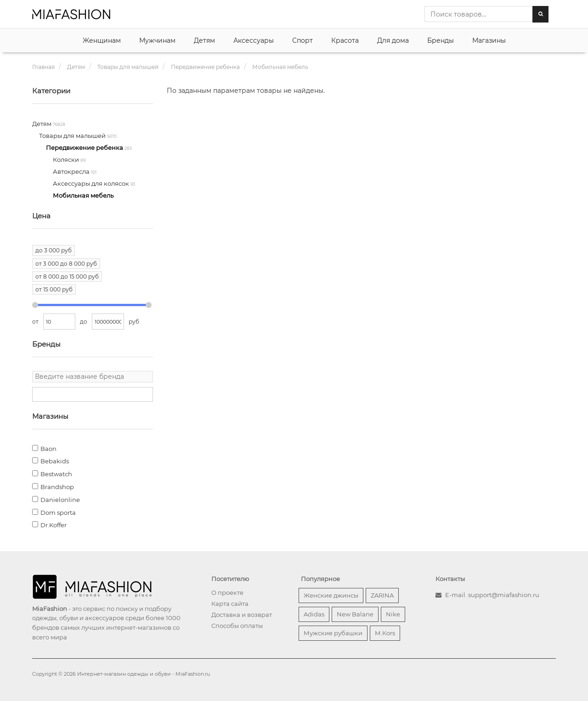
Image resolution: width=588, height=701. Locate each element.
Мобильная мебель (83, 195)
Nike (393, 614)
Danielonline (60, 500)
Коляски (67, 160)
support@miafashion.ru (504, 595)
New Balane (355, 614)
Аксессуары (254, 40)
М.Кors (385, 633)
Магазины (489, 40)
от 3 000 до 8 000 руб (66, 264)
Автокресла (72, 171)
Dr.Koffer (54, 525)
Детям (204, 40)
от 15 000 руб (54, 289)
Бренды (441, 40)
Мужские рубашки (333, 633)
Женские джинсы (331, 595)
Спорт (302, 40)
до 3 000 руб (54, 250)
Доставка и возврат (242, 615)
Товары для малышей (73, 136)
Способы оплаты (237, 626)
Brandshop (57, 487)
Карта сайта (230, 604)
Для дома (393, 40)
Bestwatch (56, 474)
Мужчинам (157, 40)
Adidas (314, 614)
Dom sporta (58, 513)
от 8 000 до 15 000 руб (67, 276)
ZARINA (382, 595)
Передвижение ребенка (85, 148)
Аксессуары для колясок (92, 183)
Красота (345, 40)
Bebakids (55, 461)
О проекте (227, 593)
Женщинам (102, 40)
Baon (48, 449)
